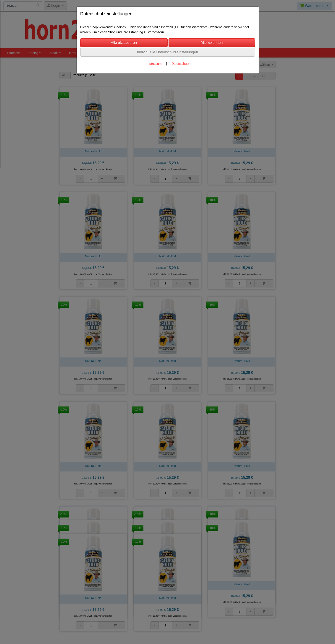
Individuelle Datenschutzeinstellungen (168, 52)
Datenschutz (180, 64)
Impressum (154, 64)
